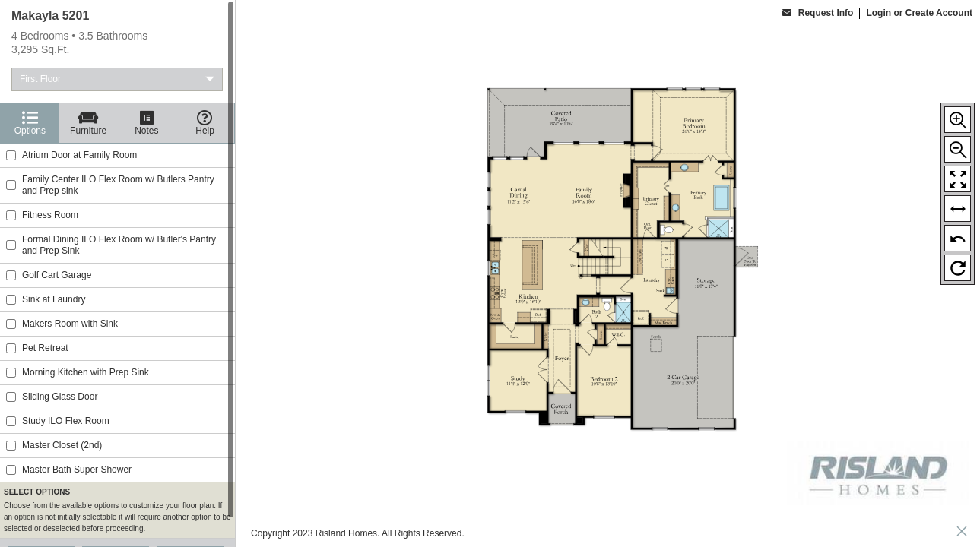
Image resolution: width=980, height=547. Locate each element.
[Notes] (147, 123)
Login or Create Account (919, 13)
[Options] (30, 123)
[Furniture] (89, 123)
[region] (117, 273)
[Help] (205, 123)
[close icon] (962, 533)
